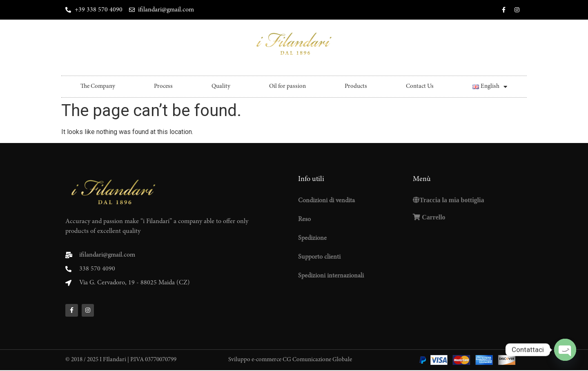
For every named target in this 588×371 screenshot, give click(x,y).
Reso (304, 219)
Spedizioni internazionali (331, 276)
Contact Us (420, 86)
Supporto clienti (319, 257)
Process (163, 86)
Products (356, 86)
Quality (221, 86)
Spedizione (312, 238)
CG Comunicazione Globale (317, 361)
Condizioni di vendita (326, 201)
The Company (98, 86)
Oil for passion (287, 86)
